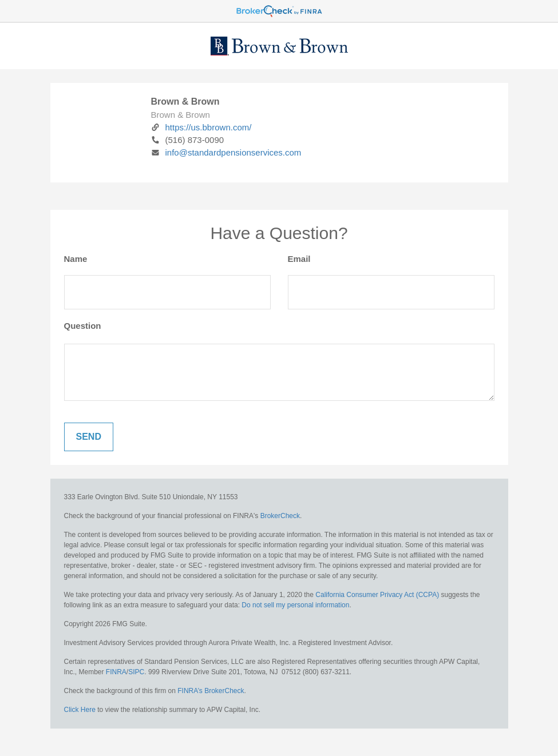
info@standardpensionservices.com (226, 152)
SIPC (136, 672)
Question (83, 326)
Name (76, 259)
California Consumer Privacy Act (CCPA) (377, 595)
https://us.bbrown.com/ (201, 127)
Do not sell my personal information (295, 605)
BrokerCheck (280, 516)
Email (299, 259)
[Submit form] (89, 437)
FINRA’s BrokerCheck (211, 691)
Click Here (80, 710)
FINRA (116, 672)
